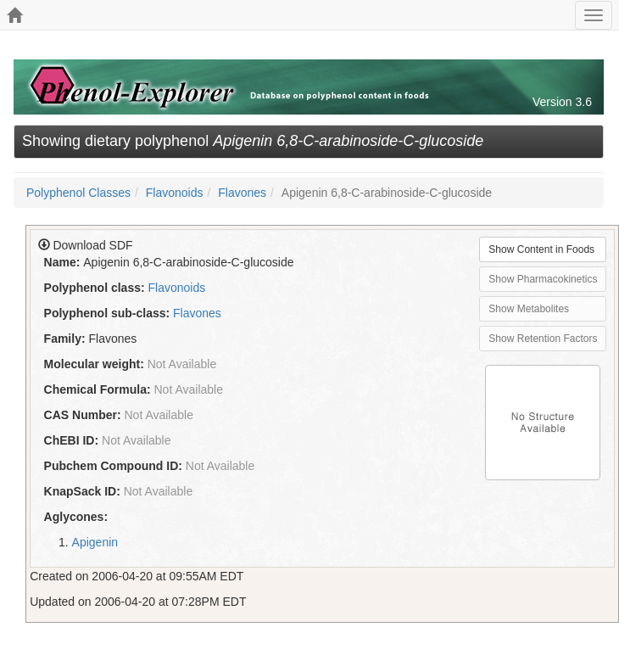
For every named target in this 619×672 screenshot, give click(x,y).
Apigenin (95, 542)
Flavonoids (175, 193)
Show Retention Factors (543, 339)
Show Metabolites (529, 309)
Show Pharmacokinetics (543, 279)
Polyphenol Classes (78, 193)
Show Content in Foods (541, 249)
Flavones (242, 193)
